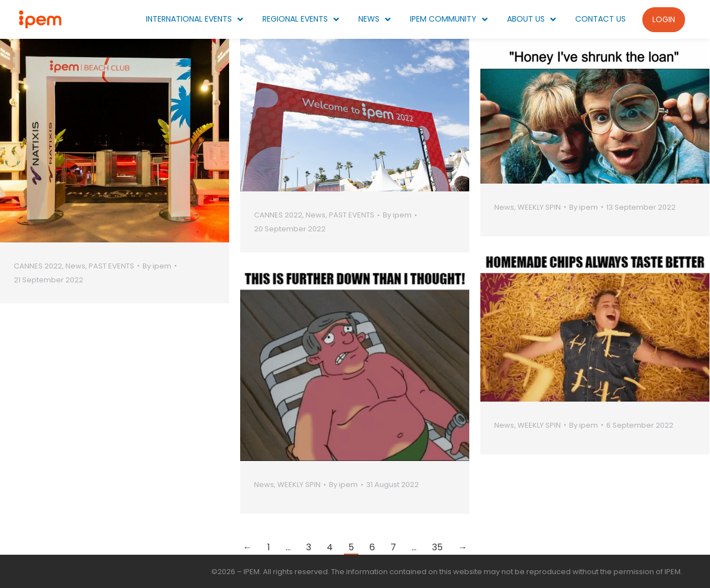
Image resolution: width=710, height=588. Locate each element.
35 (437, 548)
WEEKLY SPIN (539, 207)
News (75, 266)
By (157, 266)
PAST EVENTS (111, 266)
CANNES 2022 (38, 266)
